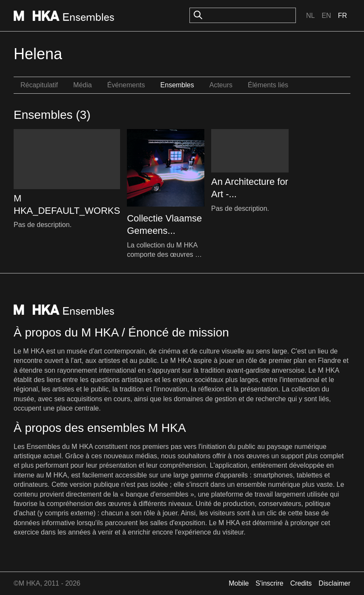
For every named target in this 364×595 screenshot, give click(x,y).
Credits (301, 583)
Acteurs (221, 85)
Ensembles (177, 85)
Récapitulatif (39, 85)
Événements (126, 85)
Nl (310, 16)
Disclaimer (334, 583)
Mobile (239, 583)
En (326, 16)
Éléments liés (268, 85)
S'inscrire (269, 583)
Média (83, 85)
